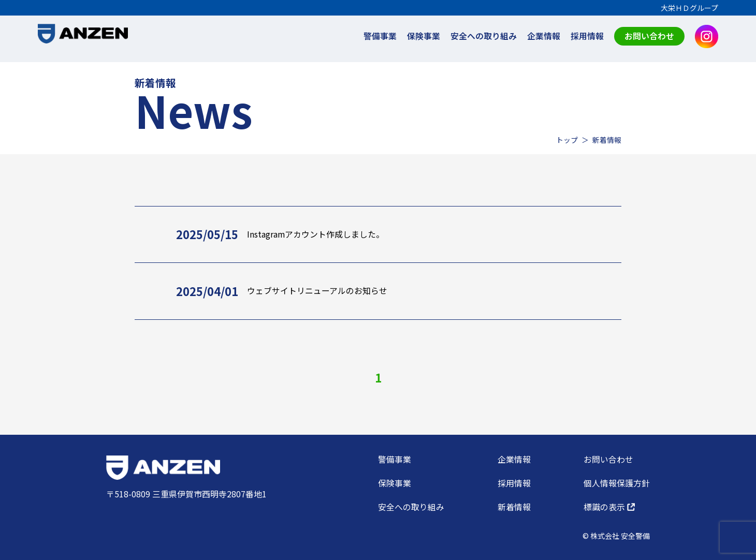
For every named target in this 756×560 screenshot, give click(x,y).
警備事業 (380, 36)
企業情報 (544, 36)
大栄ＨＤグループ (689, 8)
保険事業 (424, 36)
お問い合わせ (649, 36)
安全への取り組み (484, 36)
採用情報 (587, 36)
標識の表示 (609, 507)
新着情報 (514, 507)
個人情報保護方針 (617, 483)
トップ (567, 140)
